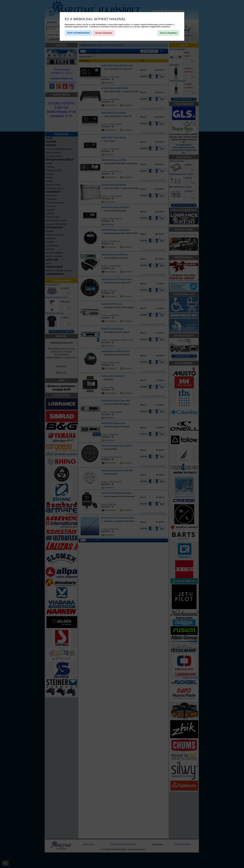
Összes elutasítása (104, 33)
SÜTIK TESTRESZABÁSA (79, 33)
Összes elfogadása (168, 33)
